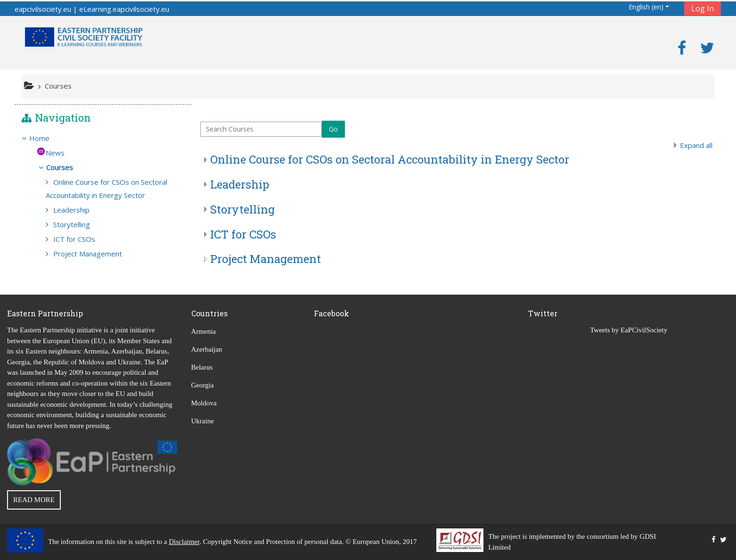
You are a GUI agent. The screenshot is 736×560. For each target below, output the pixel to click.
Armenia (204, 331)
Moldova (204, 403)
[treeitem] (103, 138)
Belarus (202, 367)
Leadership (240, 184)
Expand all (696, 145)
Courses (67, 167)
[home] (84, 36)
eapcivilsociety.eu (43, 9)
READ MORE (34, 500)
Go (333, 129)
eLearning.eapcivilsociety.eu (124, 9)
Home (46, 138)
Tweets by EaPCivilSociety (629, 330)
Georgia (203, 385)
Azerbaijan (207, 349)
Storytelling (242, 209)
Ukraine (203, 421)
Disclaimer (184, 542)
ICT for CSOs (243, 234)
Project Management (266, 259)
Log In (703, 8)
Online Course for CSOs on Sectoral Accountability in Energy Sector (390, 159)
